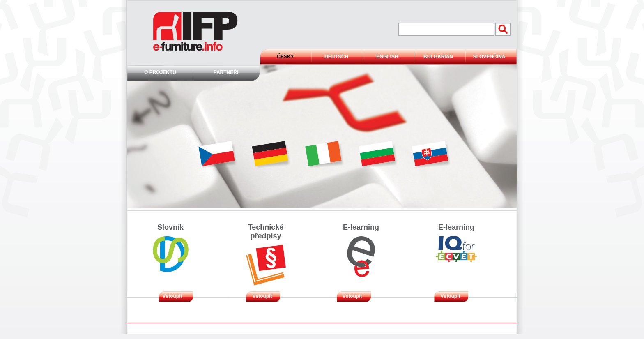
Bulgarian (438, 57)
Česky (285, 57)
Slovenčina (489, 57)
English (387, 57)
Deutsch (336, 57)
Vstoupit (172, 296)
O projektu (160, 72)
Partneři (226, 72)
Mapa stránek (348, 331)
